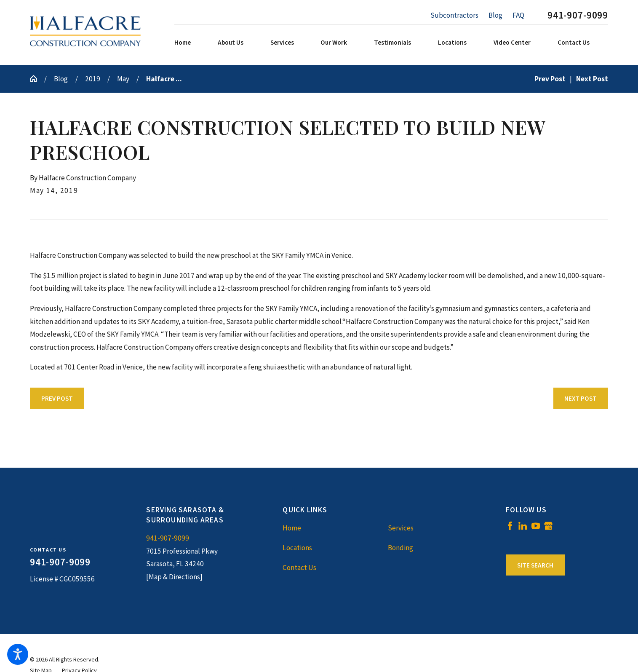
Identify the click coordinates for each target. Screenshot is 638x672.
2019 (93, 79)
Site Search (535, 565)
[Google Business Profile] (548, 526)
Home (292, 528)
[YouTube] (536, 526)
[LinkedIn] (523, 526)
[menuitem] (194, 43)
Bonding (400, 548)
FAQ (518, 15)
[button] (18, 654)
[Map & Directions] (174, 577)
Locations (297, 548)
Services (401, 528)
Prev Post (57, 398)
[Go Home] (37, 79)
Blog (495, 15)
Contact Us (299, 568)
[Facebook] (510, 526)
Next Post (581, 398)
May (123, 79)
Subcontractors (454, 15)
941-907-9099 (578, 15)
